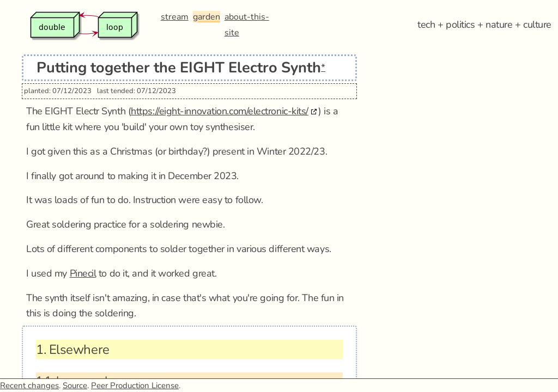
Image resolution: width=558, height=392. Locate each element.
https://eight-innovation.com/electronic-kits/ (220, 111)
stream (175, 17)
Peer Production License (135, 385)
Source (75, 385)
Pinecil (83, 273)
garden (207, 17)
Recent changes (29, 385)
